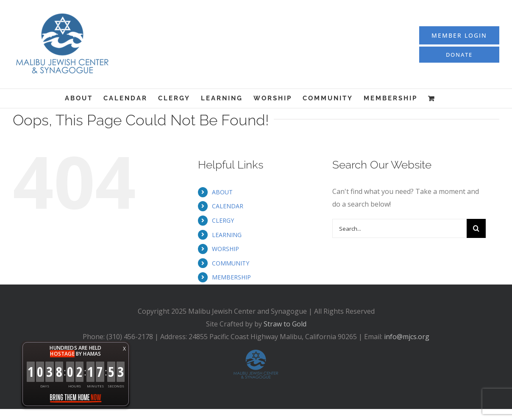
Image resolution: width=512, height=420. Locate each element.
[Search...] (400, 228)
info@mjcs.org (407, 337)
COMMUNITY (231, 263)
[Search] (476, 228)
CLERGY (223, 220)
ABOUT (222, 192)
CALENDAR (228, 206)
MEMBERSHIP (231, 277)
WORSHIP (225, 249)
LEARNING (227, 235)
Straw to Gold (285, 324)
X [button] (124, 349)
